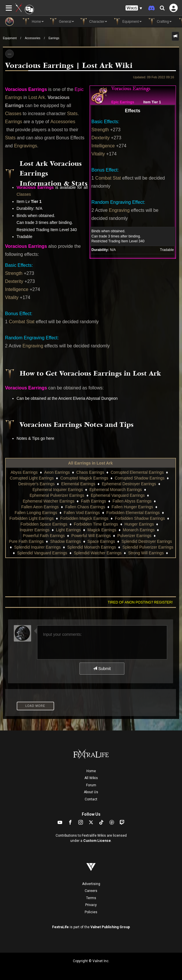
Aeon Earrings (57, 472)
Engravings (26, 146)
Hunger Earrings (139, 524)
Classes (13, 114)
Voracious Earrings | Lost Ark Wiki (69, 66)
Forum (91, 785)
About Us (91, 792)
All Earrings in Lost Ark (90, 463)
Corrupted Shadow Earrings (140, 478)
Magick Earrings (102, 530)
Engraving (119, 210)
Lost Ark (37, 97)
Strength (100, 130)
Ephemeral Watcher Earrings (49, 501)
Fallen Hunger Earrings (132, 507)
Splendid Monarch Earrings (92, 547)
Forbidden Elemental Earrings (133, 513)
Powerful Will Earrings (91, 536)
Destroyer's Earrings (36, 484)
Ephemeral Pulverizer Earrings (57, 495)
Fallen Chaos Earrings (85, 507)
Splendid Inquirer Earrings (37, 547)
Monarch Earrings (139, 530)
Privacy (91, 905)
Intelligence (103, 146)
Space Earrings (101, 541)
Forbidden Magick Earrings (84, 518)
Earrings (54, 38)
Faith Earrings (93, 501)
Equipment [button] (127, 22)
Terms (91, 898)
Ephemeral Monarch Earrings (116, 490)
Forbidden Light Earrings (32, 518)
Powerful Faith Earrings (44, 536)
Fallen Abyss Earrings (132, 501)
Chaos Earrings (90, 472)
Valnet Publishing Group (110, 927)
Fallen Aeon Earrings (40, 507)
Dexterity (101, 138)
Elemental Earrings (78, 484)
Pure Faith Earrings (26, 541)
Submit (102, 669)
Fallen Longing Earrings (36, 513)
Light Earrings (68, 530)
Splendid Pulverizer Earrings (148, 547)
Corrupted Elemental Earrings (137, 472)
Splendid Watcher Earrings (98, 553)
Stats (72, 114)
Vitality (98, 154)
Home (91, 771)
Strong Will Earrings (146, 553)
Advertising (91, 884)
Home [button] (33, 22)
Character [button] (93, 22)
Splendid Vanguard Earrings (42, 553)
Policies (91, 912)
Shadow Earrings (66, 541)
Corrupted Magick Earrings (84, 478)
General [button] (62, 22)
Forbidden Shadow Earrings (140, 518)
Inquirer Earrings (35, 530)
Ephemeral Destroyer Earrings (129, 484)
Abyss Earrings (24, 472)
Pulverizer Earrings (134, 536)
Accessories (33, 38)
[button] (134, 8)
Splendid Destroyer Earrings (147, 541)
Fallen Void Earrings (82, 513)
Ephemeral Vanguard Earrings (118, 495)
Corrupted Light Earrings (32, 478)
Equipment (10, 38)
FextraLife (60, 927)
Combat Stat (108, 178)
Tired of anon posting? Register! (140, 602)
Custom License (97, 841)
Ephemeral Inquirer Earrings (58, 490)
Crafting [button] (160, 22)
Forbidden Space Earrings (44, 524)
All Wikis (91, 778)
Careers (91, 891)
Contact (91, 799)
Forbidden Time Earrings (96, 524)
